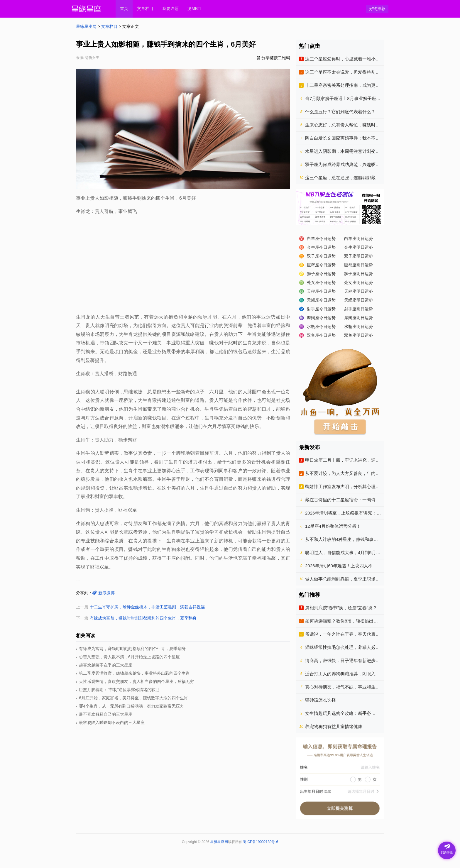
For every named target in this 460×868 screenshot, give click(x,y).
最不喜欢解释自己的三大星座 (106, 714)
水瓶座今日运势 (321, 326)
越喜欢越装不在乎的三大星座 (106, 665)
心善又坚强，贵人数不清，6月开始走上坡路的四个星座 (129, 657)
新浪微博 (104, 593)
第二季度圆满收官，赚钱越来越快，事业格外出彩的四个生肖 (134, 673)
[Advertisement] (183, 263)
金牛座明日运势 (358, 247)
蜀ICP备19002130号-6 (261, 842)
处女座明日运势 (358, 282)
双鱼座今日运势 (321, 335)
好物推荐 (377, 9)
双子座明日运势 (358, 256)
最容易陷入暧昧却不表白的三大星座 (112, 723)
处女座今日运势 (321, 282)
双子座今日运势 (321, 256)
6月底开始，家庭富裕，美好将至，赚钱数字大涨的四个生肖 (133, 698)
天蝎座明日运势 (358, 300)
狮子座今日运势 (321, 274)
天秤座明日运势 (358, 291)
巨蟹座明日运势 (358, 265)
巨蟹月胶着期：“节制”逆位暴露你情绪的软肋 (119, 690)
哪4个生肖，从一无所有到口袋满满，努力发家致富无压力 (131, 706)
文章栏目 (145, 9)
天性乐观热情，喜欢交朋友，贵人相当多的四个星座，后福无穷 (136, 681)
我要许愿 (170, 9)
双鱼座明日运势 (358, 335)
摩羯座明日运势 (358, 318)
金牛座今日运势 (321, 247)
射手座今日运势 (321, 309)
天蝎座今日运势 (321, 300)
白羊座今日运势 (321, 238)
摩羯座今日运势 (321, 318)
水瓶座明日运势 (358, 326)
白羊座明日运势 (358, 238)
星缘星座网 (86, 26)
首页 (124, 9)
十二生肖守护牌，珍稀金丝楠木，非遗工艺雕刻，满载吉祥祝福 (147, 607)
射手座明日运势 (358, 309)
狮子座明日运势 (358, 274)
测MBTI (194, 9)
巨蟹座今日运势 (321, 265)
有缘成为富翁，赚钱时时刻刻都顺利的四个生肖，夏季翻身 (143, 618)
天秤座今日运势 (321, 291)
